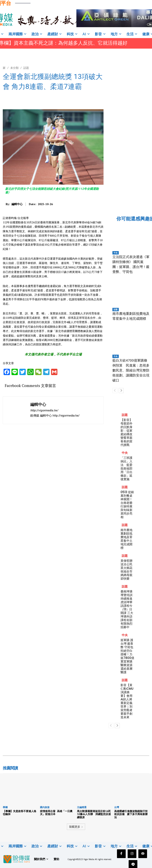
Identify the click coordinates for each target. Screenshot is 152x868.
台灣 (117, 807)
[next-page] (121, 391)
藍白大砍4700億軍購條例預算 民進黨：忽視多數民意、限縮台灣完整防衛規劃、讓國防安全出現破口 (131, 370)
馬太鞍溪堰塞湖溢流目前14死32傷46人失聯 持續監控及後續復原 (94, 814)
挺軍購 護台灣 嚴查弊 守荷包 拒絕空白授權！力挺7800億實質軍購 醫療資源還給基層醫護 (127, 656)
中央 (116, 253)
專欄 (5, 807)
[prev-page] (115, 391)
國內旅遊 (45, 807)
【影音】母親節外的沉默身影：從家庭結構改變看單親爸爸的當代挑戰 (126, 432)
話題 (26, 68)
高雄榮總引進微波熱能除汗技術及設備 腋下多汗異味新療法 (131, 814)
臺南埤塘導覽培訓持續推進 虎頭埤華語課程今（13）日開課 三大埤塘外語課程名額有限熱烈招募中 (127, 609)
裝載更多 (76, 827)
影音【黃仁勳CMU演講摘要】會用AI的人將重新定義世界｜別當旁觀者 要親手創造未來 (127, 701)
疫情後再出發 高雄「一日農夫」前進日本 (56, 813)
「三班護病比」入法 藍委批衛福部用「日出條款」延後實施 (126, 468)
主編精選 (82, 807)
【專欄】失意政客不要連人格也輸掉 (19, 813)
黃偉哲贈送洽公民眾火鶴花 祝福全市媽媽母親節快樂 (126, 570)
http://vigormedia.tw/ (44, 410)
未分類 (14, 68)
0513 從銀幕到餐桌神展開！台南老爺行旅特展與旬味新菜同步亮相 (127, 505)
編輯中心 (17, 204)
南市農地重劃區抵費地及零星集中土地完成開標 (126, 539)
